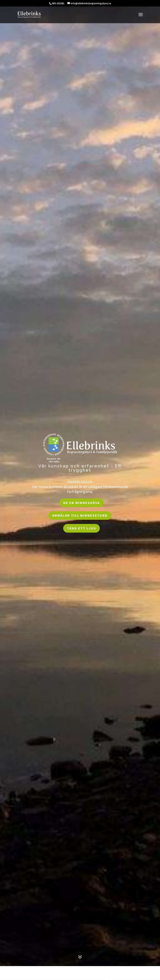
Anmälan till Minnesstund (80, 515)
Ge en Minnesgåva (81, 503)
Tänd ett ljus (81, 528)
